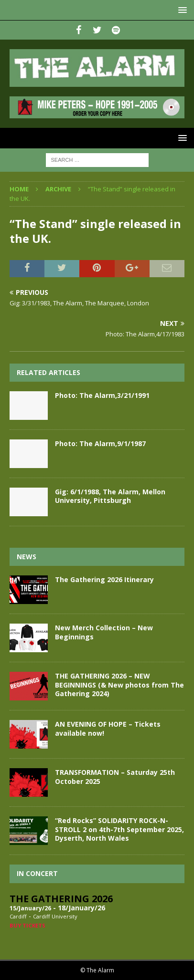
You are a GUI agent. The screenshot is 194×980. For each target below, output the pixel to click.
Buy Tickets (27, 925)
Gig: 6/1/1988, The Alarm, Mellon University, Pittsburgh (110, 496)
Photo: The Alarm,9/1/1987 (100, 443)
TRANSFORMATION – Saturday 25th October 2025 (115, 777)
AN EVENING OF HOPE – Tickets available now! (108, 728)
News (27, 557)
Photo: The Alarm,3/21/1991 (102, 395)
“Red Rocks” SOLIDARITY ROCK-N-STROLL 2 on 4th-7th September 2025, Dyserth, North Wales (119, 829)
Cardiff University (55, 916)
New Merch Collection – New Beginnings (104, 632)
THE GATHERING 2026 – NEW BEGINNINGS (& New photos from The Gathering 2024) (119, 684)
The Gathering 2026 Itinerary (104, 579)
